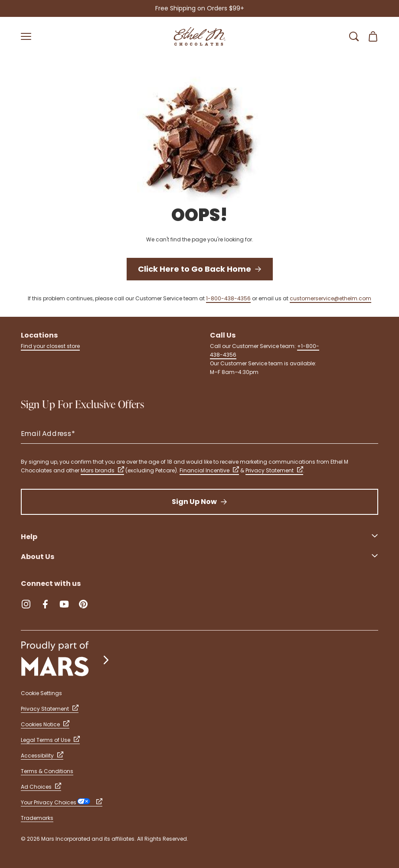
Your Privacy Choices (62, 802)
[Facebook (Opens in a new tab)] (45, 604)
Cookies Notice (45, 724)
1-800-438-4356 (228, 298)
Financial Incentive (209, 470)
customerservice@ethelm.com (330, 298)
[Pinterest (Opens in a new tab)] (83, 604)
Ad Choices (41, 787)
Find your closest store (50, 346)
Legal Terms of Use (50, 740)
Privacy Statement (274, 470)
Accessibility (42, 756)
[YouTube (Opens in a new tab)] (64, 604)
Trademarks (37, 818)
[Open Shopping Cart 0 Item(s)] (373, 36)
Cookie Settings (41, 693)
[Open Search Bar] (354, 36)
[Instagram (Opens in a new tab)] (26, 604)
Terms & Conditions (47, 771)
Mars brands (102, 470)
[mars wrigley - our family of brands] (66, 660)
